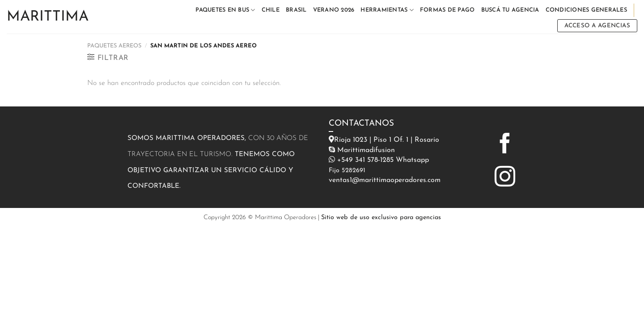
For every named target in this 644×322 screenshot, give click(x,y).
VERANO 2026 (334, 10)
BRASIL (296, 10)
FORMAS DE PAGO (447, 10)
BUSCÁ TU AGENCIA (510, 10)
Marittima (48, 17)
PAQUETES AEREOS (114, 46)
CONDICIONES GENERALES (586, 10)
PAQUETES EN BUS (225, 10)
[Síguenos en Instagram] (505, 178)
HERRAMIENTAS (387, 10)
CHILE (271, 10)
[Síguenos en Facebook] (505, 145)
